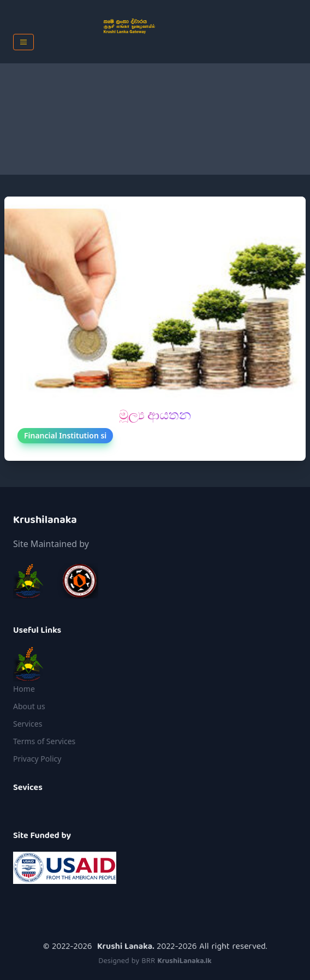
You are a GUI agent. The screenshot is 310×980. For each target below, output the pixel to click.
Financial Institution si (65, 435)
